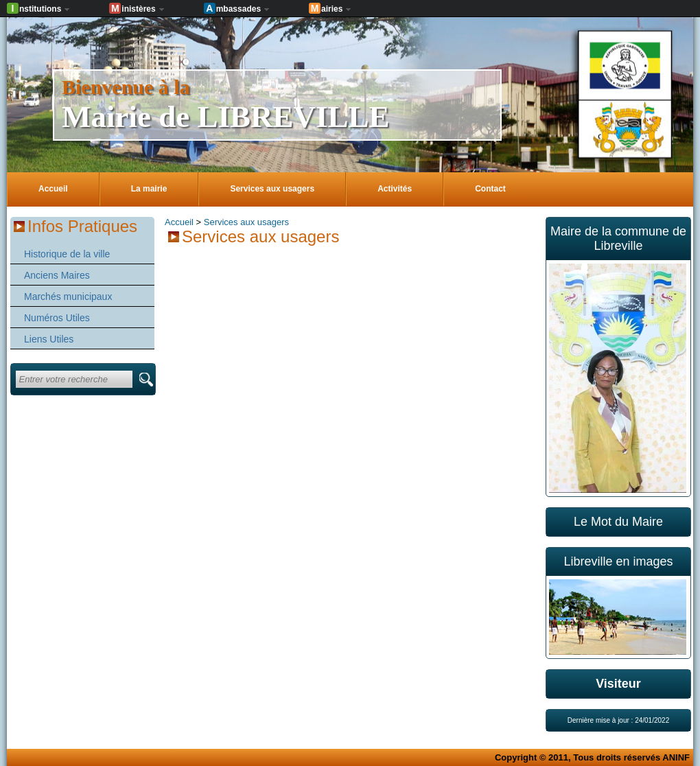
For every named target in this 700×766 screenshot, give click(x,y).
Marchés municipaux (68, 297)
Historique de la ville (67, 254)
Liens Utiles (49, 339)
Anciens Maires (57, 275)
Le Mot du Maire (618, 522)
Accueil (179, 222)
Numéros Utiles (57, 318)
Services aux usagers (246, 222)
